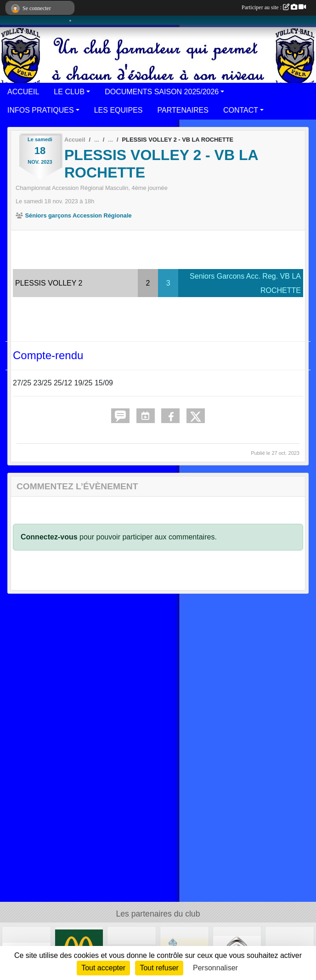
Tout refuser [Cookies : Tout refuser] (159, 968)
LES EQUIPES (118, 110)
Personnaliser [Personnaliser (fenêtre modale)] (215, 968)
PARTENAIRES (183, 110)
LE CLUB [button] (69, 92)
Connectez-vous (49, 537)
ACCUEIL (23, 92)
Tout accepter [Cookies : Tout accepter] (103, 968)
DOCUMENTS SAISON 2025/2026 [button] (162, 92)
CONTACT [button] (241, 110)
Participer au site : (274, 7)
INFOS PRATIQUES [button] (41, 110)
